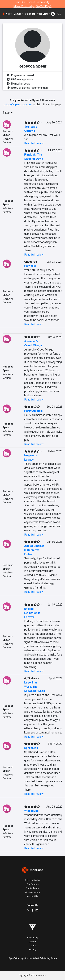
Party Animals (33, 411)
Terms (32, 946)
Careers (33, 942)
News (9, 14)
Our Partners (33, 884)
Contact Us (33, 896)
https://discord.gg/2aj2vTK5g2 (32, 6)
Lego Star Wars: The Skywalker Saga (35, 687)
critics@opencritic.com (18, 104)
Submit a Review (32, 880)
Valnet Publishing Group (45, 958)
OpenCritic (14, 958)
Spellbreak (31, 748)
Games (18, 14)
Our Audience (33, 888)
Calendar (30, 14)
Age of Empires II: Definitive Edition (34, 550)
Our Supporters (33, 892)
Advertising (32, 938)
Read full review (34, 143)
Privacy (33, 950)
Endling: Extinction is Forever (32, 613)
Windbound (31, 811)
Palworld (30, 266)
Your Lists (43, 14)
